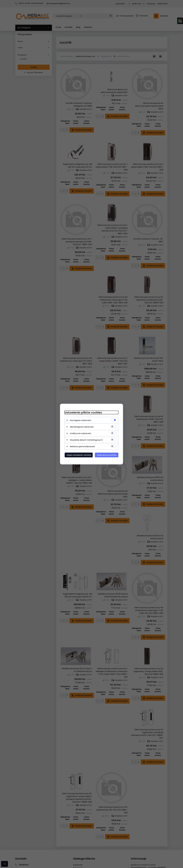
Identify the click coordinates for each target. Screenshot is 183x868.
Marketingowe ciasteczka (82, 427)
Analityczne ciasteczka (80, 433)
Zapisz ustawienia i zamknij (79, 455)
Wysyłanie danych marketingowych (86, 440)
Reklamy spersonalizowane (82, 446)
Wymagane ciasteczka (80, 420)
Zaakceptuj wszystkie (107, 455)
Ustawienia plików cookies (83, 412)
